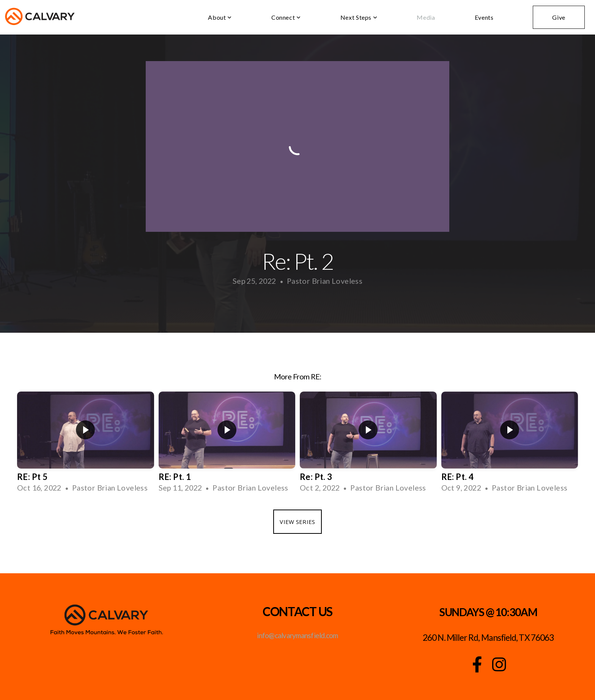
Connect (286, 17)
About (220, 17)
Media (426, 17)
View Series (297, 522)
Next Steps (359, 17)
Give (559, 17)
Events (484, 17)
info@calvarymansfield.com (297, 635)
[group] (86, 445)
